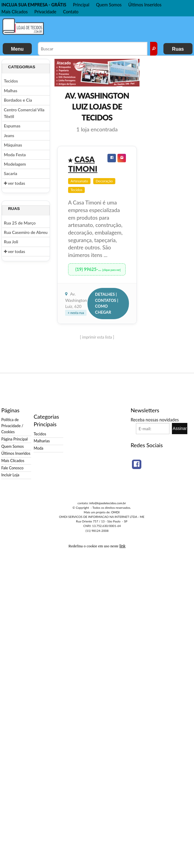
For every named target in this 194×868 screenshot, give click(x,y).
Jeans (9, 135)
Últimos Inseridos (145, 5)
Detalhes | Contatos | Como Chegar (107, 303)
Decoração (104, 181)
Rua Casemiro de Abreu (26, 232)
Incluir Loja (10, 475)
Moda (38, 448)
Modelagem (15, 164)
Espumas (12, 126)
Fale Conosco (12, 468)
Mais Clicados (15, 12)
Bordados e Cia (18, 100)
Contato (71, 12)
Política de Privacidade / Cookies (12, 426)
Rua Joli (11, 242)
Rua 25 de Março (20, 223)
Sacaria (11, 173)
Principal (81, 5)
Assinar (180, 428)
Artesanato (79, 181)
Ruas (178, 49)
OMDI (115, 512)
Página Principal (14, 439)
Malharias (42, 441)
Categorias (22, 67)
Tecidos (11, 81)
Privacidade (45, 12)
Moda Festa (15, 155)
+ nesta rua (76, 313)
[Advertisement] (87, 29)
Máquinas (13, 145)
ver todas (15, 183)
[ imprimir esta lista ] (97, 337)
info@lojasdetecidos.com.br (108, 503)
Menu (17, 49)
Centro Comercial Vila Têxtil (24, 113)
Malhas (11, 91)
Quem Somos (109, 5)
